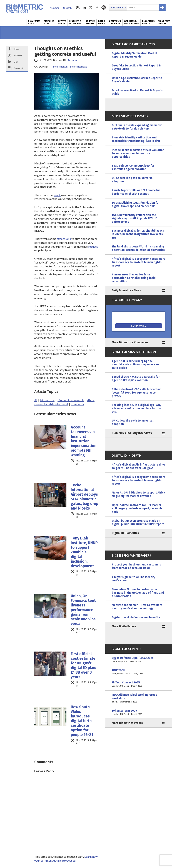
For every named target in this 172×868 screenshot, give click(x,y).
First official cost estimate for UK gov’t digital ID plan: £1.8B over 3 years (83, 665)
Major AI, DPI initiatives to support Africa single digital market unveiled (138, 494)
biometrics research (71, 400)
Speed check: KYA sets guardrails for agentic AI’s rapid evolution (136, 379)
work (57, 195)
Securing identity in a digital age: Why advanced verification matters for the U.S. (137, 408)
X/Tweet (18, 55)
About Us (54, 8)
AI (36, 400)
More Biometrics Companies (130, 342)
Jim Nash (72, 60)
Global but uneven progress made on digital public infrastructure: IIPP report (138, 522)
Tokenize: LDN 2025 (139, 712)
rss (78, 7)
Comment (18, 68)
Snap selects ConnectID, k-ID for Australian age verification (133, 167)
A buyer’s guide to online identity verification (134, 579)
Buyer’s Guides (62, 22)
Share (17, 49)
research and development (51, 404)
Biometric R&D (61, 67)
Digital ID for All (49, 22)
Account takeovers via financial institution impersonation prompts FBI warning (84, 441)
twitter (91, 7)
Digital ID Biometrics (125, 533)
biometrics (47, 400)
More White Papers (124, 626)
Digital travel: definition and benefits (136, 617)
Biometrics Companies (115, 22)
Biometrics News (34, 22)
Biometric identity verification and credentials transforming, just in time (136, 139)
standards (78, 404)
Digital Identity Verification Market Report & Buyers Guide (135, 55)
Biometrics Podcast (164, 22)
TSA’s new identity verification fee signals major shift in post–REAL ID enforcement (134, 218)
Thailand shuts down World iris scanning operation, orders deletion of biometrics (138, 248)
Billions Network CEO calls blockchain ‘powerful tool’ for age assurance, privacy (137, 393)
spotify (104, 7)
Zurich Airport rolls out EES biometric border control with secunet (136, 192)
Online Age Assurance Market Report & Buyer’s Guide (137, 80)
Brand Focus (102, 22)
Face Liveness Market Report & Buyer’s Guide (137, 92)
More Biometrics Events (127, 723)
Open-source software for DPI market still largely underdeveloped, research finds (137, 508)
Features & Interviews (75, 22)
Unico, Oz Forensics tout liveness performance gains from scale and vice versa (83, 610)
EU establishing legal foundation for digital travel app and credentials (136, 204)
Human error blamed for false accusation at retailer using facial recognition (134, 278)
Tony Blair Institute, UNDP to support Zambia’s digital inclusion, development (84, 552)
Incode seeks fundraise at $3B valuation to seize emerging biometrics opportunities (138, 153)
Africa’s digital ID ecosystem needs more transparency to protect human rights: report (139, 262)
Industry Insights (90, 22)
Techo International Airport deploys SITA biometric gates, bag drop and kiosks (84, 497)
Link (16, 62)
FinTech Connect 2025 (139, 684)
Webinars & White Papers (131, 22)
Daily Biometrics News (126, 290)
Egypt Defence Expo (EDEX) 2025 (139, 660)
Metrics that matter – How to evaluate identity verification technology (137, 607)
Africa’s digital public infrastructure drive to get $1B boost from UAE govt (139, 466)
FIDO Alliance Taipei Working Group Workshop (139, 698)
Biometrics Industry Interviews (132, 433)
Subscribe (68, 8)
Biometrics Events (148, 22)
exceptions (64, 239)
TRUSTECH (139, 672)
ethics (91, 400)
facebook (97, 7)
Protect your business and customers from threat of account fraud (136, 566)
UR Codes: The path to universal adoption (133, 180)
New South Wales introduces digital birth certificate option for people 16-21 (82, 721)
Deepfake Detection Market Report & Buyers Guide (136, 67)
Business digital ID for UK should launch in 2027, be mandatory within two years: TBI (138, 234)
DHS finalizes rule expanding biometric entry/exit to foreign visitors (137, 127)
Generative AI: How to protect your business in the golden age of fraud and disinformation (138, 593)
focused (93, 246)
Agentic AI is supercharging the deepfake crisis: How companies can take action (135, 365)
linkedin (84, 7)
